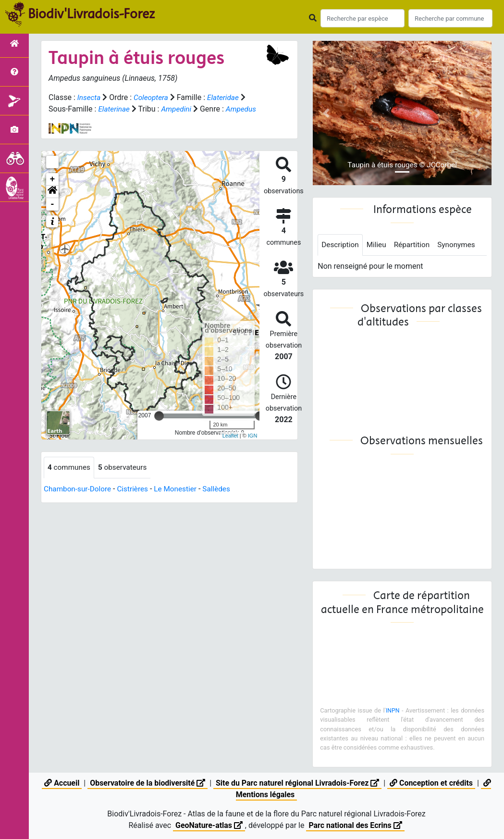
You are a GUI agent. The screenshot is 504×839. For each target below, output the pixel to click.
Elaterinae (115, 109)
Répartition (415, 245)
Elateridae (227, 97)
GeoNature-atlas (209, 825)
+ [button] (53, 191)
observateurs (125, 479)
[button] (52, 203)
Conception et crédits (432, 783)
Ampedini (179, 109)
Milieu (378, 245)
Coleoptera (153, 97)
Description (341, 245)
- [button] (53, 216)
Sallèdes (223, 501)
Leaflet (230, 447)
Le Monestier (181, 501)
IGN (253, 447)
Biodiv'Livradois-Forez (91, 14)
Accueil (61, 783)
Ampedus (64, 120)
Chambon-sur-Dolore (79, 501)
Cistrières (136, 501)
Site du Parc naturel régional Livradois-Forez (298, 783)
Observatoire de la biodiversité (147, 783)
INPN (393, 711)
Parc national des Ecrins (355, 825)
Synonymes (461, 245)
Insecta (90, 97)
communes (70, 479)
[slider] (159, 427)
